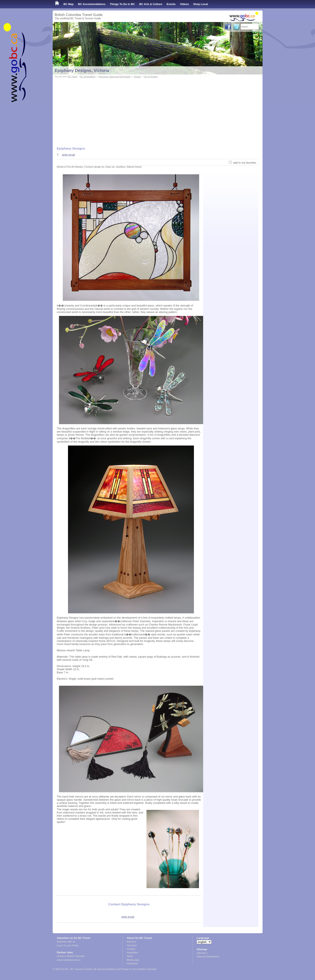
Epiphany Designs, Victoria (82, 70)
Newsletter (132, 953)
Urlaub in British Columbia (71, 956)
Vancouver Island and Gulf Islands (115, 77)
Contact (131, 949)
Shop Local (201, 4)
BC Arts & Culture (151, 4)
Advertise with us (66, 942)
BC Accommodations (92, 4)
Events (171, 4)
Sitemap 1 (202, 953)
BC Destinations (88, 77)
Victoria (137, 77)
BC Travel (72, 77)
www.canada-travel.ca (69, 960)
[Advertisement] (158, 110)
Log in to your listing (68, 945)
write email (68, 155)
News (130, 956)
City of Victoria (151, 77)
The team (132, 945)
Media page (133, 960)
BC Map (69, 4)
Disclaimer (132, 963)
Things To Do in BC (122, 4)
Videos (184, 4)
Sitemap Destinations (208, 957)
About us (131, 942)
